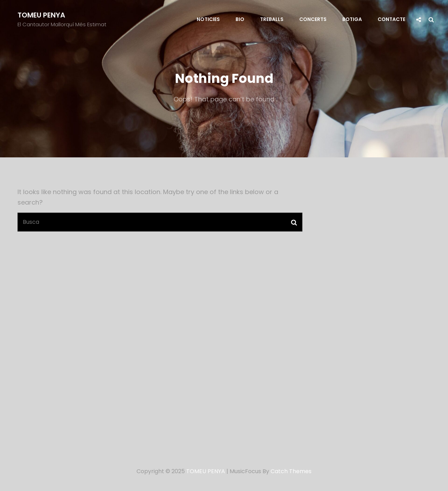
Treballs (272, 19)
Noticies (208, 19)
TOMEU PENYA (41, 15)
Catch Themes (291, 471)
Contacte (391, 19)
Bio (240, 19)
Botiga (352, 19)
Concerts (313, 19)
